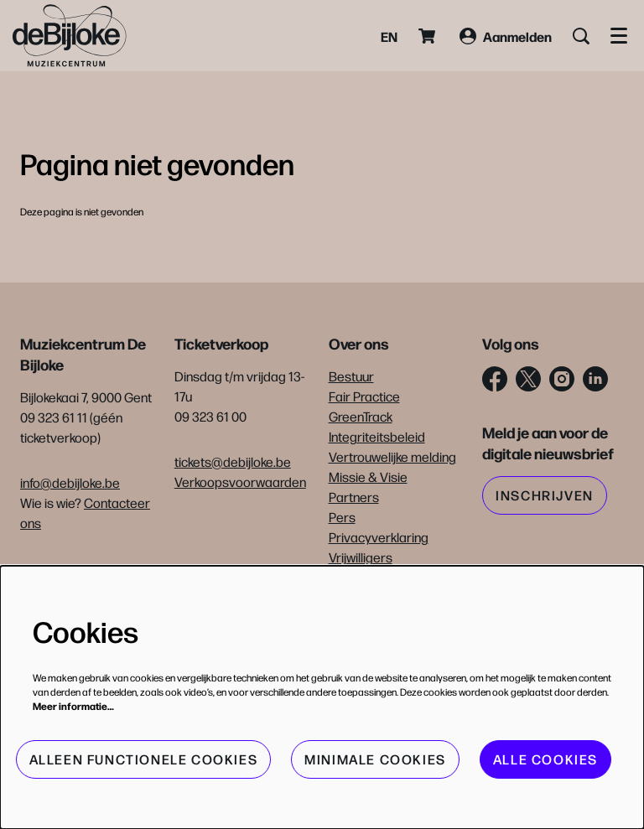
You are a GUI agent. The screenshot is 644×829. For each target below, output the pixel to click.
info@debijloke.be (70, 482)
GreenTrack (361, 416)
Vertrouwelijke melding (392, 456)
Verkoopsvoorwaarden (240, 482)
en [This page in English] (389, 36)
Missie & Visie (368, 477)
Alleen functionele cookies (144, 759)
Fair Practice (364, 396)
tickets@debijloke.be (233, 461)
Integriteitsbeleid (377, 436)
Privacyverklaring (379, 537)
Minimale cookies (375, 759)
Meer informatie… (73, 706)
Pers (342, 517)
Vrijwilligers (361, 557)
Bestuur (351, 376)
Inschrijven (545, 495)
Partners (354, 497)
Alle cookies (545, 759)
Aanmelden (506, 36)
